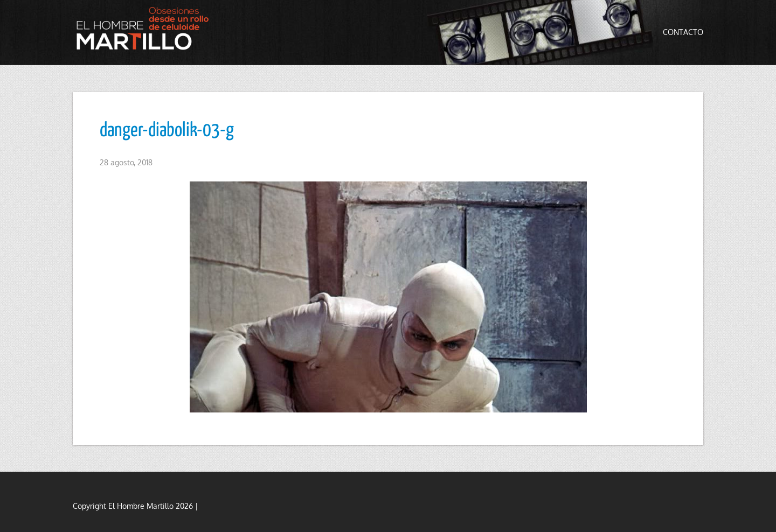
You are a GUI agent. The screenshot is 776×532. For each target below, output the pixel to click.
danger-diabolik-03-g (167, 131)
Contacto (683, 32)
